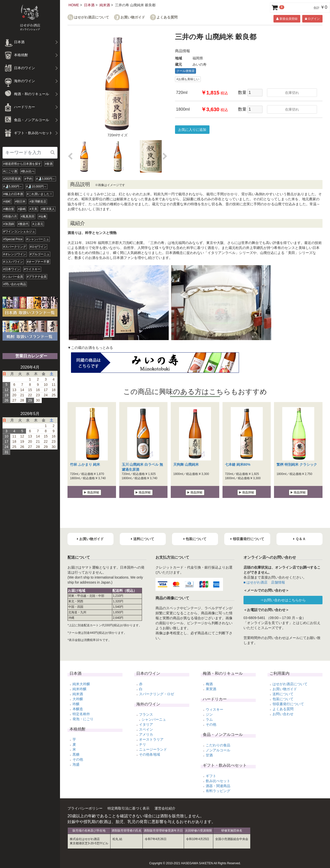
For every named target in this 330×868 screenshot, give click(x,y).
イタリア (146, 724)
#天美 (33, 209)
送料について (283, 694)
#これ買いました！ (40, 194)
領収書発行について (288, 704)
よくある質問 (167, 17)
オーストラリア (151, 739)
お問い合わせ (283, 714)
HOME (74, 5)
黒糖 (76, 754)
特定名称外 (81, 714)
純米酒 (105, 5)
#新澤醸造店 (38, 202)
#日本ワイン (12, 269)
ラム (209, 719)
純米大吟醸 (81, 684)
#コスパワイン (13, 262)
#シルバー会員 (13, 277)
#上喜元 (38, 224)
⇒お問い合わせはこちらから (283, 600)
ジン (209, 714)
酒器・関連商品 (218, 786)
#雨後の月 (10, 217)
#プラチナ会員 (37, 277)
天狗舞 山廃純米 (186, 464)
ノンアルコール (218, 750)
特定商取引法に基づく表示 (128, 808)
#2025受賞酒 (12, 179)
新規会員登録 (287, 19)
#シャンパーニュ (38, 239)
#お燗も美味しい (188, 79)
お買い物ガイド (133, 17)
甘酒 (209, 755)
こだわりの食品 (218, 745)
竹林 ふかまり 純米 (85, 464)
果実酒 (211, 689)
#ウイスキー (32, 269)
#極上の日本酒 (13, 194)
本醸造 (78, 709)
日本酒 (89, 5)
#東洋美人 (48, 209)
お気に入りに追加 (192, 130)
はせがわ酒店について (91, 17)
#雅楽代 (23, 224)
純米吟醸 (79, 689)
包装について (283, 699)
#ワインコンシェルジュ (19, 231)
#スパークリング (15, 247)
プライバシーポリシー (85, 808)
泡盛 (76, 764)
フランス (146, 714)
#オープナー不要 (38, 262)
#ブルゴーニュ (40, 254)
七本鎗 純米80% (238, 464)
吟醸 (76, 704)
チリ (142, 744)
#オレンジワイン (15, 254)
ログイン (312, 19)
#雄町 (7, 202)
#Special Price (13, 239)
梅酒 (209, 684)
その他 (78, 759)
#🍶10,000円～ (36, 187)
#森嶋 (22, 209)
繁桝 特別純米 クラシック (297, 464)
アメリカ (146, 734)
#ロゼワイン (38, 247)
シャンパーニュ (154, 719)
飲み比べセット (218, 781)
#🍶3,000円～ (46, 179)
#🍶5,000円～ (13, 187)
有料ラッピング (218, 791)
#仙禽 (42, 217)
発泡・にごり (83, 719)
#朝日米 (20, 202)
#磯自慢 (9, 209)
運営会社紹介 (165, 808)
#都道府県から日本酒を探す (22, 164)
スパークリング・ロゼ (156, 694)
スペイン (146, 729)
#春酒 (49, 164)
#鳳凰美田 (28, 217)
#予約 (28, 179)
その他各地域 (149, 754)
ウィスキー (214, 709)
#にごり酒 (10, 171)
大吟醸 (78, 699)
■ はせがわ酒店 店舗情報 (264, 582)
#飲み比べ (28, 171)
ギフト (211, 776)
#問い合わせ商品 (15, 284)
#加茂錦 (9, 224)
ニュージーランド (153, 749)
